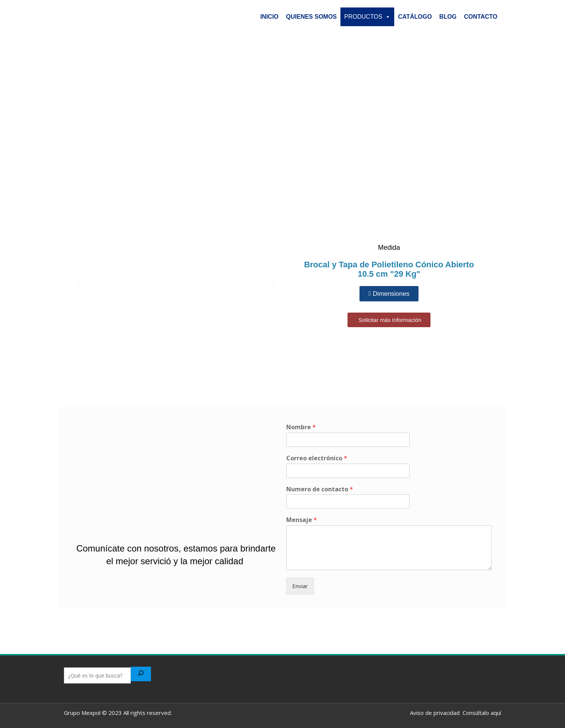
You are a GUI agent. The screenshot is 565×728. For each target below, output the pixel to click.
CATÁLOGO (415, 17)
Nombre (301, 427)
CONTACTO (481, 17)
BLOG (448, 17)
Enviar (300, 586)
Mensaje (302, 520)
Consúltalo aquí (480, 713)
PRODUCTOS (367, 17)
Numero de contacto (320, 489)
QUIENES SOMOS (311, 17)
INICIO (269, 17)
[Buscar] (141, 674)
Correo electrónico (317, 458)
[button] (79, 281)
